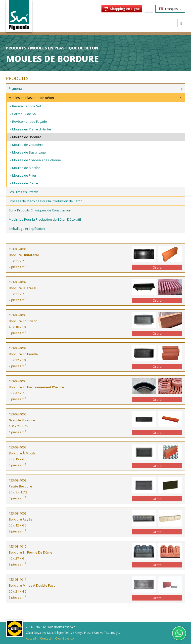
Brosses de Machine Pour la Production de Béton (46, 201)
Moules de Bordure (27, 137)
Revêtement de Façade (30, 121)
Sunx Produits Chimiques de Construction (40, 210)
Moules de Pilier (24, 175)
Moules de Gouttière (28, 145)
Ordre (157, 267)
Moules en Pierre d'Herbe (32, 129)
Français (170, 9)
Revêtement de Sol (26, 106)
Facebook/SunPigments (149, 9)
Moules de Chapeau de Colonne (37, 160)
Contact (46, 638)
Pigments (16, 88)
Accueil (31, 638)
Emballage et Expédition (27, 229)
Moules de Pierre (25, 183)
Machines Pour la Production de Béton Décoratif (45, 219)
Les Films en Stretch (24, 192)
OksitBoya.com (66, 638)
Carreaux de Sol (24, 114)
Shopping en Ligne (125, 9)
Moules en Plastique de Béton (31, 98)
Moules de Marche (26, 168)
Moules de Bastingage (29, 152)
